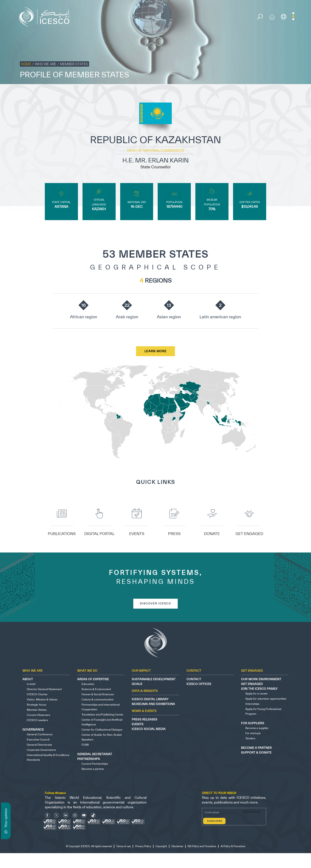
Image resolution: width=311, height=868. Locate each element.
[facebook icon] (47, 817)
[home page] (46, 17)
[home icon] (273, 17)
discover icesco (155, 605)
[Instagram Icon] (75, 817)
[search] (261, 17)
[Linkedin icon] (66, 817)
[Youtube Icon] (84, 817)
